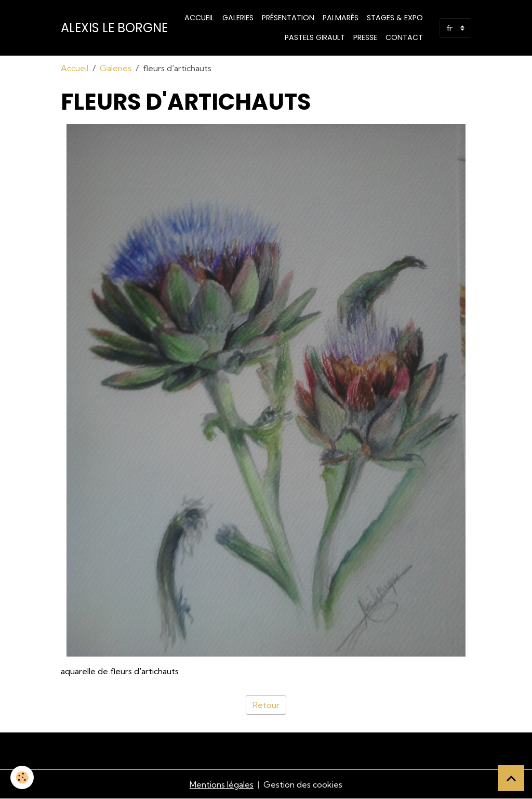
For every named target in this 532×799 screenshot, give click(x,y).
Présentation (288, 18)
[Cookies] (22, 777)
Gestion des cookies (303, 784)
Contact (404, 37)
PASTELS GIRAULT (315, 37)
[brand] (114, 28)
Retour (266, 705)
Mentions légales (222, 784)
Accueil (199, 18)
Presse (365, 37)
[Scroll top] (511, 778)
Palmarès (341, 18)
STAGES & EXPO (395, 18)
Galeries (238, 18)
